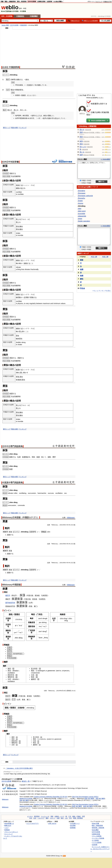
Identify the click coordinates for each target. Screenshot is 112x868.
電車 (52, 816)
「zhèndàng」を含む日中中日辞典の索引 (19, 768)
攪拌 (54, 457)
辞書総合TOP (107, 2)
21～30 (105, 257)
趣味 (47, 818)
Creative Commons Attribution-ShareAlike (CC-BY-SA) (50, 797)
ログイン (99, 2)
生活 (35, 818)
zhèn (17, 619)
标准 (10, 606)
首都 (49, 118)
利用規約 (7, 830)
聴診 (27, 457)
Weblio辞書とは (9, 823)
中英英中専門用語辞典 (12, 483)
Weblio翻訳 (95, 830)
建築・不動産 (77, 816)
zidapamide (82, 216)
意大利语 (34, 669)
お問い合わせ (52, 823)
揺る (56, 118)
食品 (62, 818)
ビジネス (30, 816)
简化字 (14, 595)
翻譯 (5, 666)
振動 (39, 85)
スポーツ (53, 818)
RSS (64, 856)
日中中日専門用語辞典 (12, 446)
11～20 (94, 257)
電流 (12, 90)
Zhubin (80, 201)
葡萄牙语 (11, 677)
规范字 (8, 595)
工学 (70, 816)
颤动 (21, 226)
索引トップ (7, 128)
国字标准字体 (10, 603)
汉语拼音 (8, 619)
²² (46, 626)
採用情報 (73, 828)
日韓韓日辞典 (41, 1)
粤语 (33, 614)
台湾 (31, 603)
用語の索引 (15, 128)
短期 (82, 269)
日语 (33, 675)
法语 (9, 679)
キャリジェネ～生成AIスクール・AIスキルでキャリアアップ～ (100, 849)
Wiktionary (71, 518)
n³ (41, 626)
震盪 (81, 132)
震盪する (21, 358)
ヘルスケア (41, 818)
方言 (70, 818)
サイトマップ (8, 834)
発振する (13, 173)
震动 (17, 226)
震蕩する (13, 317)
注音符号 (33, 532)
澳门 (35, 606)
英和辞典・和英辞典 (98, 828)
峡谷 (45, 116)
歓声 (44, 118)
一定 (24, 297)
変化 (22, 90)
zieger (80, 219)
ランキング (23, 128)
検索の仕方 (8, 825)
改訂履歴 (91, 799)
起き (22, 188)
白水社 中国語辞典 (11, 67)
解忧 (82, 279)
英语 (9, 671)
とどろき (39, 116)
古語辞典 (49, 1)
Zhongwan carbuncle (85, 196)
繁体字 (5, 551)
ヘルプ (6, 828)
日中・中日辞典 (7, 16)
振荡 (22, 595)
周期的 (18, 90)
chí (61, 618)
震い (22, 373)
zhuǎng (80, 203)
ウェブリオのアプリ (33, 823)
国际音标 (8, 631)
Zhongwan (82, 193)
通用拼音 (8, 638)
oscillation (11, 673)
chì (48, 532)
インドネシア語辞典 (98, 838)
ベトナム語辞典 (97, 842)
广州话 (39, 614)
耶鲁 (30, 622)
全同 (14, 176)
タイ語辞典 (95, 840)
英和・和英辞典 (22, 1)
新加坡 (37, 595)
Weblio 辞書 (5, 25)
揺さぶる (83, 147)
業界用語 (37, 816)
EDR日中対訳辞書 (10, 162)
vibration (16, 671)
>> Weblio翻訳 (105, 159)
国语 (11, 614)
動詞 (7, 528)
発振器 (23, 95)
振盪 (24, 457)
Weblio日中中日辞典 (26, 799)
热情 (82, 276)
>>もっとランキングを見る (102, 291)
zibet (79, 209)
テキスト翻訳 (82, 159)
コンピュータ (45, 816)
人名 (66, 818)
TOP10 (82, 257)
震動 (49, 116)
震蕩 (10, 551)
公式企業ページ (75, 823)
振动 (27, 79)
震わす (10, 110)
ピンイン (6, 454)
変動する (33, 297)
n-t (63, 618)
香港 (7, 606)
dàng (20, 619)
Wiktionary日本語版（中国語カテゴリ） (21, 517)
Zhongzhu (81, 198)
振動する (20, 79)
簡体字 (5, 532)
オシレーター (32, 95)
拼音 (33, 622)
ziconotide (81, 214)
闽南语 (63, 614)
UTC (72, 525)
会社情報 (73, 825)
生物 (58, 818)
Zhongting (81, 191)
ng (66, 618)
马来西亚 (44, 595)
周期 (27, 297)
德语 (9, 669)
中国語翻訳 (34, 16)
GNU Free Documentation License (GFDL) (85, 797)
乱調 (19, 457)
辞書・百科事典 (78, 818)
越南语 (33, 679)
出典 (48, 525)
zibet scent (82, 211)
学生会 (82, 288)
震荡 (10, 532)
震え (15, 110)
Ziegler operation (84, 221)
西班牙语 (11, 675)
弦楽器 (29, 85)
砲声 (33, 116)
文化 (31, 818)
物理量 (18, 297)
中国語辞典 (23, 25)
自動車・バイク (59, 816)
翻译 (8, 734)
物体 (17, 339)
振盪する (13, 207)
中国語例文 (20, 16)
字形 (13, 606)
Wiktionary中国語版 (11, 585)
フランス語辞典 (97, 836)
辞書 (2, 1)
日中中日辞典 (32, 1)
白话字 (54, 619)
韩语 (33, 677)
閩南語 (44, 532)
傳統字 (8, 599)
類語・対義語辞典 (10, 1)
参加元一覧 (26, 781)
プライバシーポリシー (11, 832)
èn (17, 638)
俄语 (33, 671)
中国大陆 (30, 595)
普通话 (17, 614)
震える (82, 152)
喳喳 (82, 260)
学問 (83, 816)
